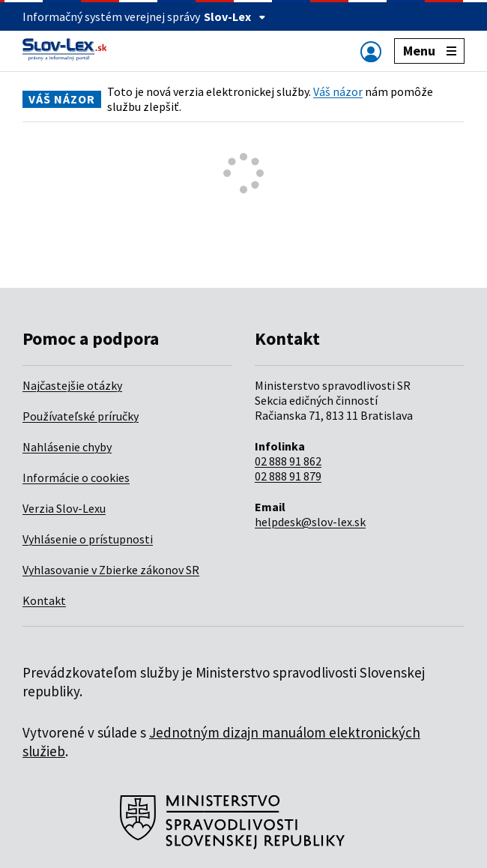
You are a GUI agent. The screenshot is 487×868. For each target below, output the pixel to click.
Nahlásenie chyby (67, 447)
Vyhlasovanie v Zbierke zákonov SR (111, 570)
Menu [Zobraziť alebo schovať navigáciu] (430, 51)
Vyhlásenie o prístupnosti (88, 539)
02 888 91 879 (288, 476)
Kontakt (44, 600)
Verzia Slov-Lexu (64, 508)
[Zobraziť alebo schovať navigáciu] (371, 51)
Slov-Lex (235, 16)
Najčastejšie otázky (72, 385)
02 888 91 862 (288, 461)
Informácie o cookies (76, 477)
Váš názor (338, 91)
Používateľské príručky (81, 416)
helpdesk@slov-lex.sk (310, 522)
